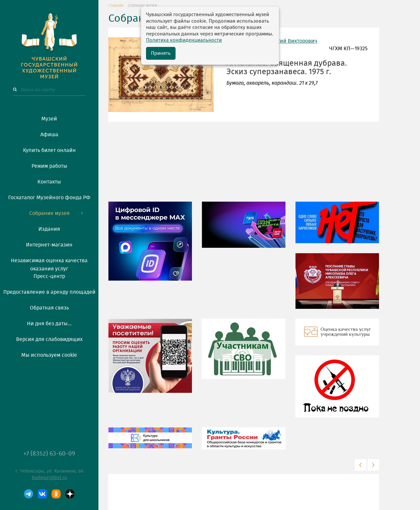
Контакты (49, 182)
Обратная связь (49, 308)
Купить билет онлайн (49, 150)
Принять (161, 53)
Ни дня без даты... (49, 324)
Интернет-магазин (49, 245)
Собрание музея (49, 213)
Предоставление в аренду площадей (49, 292)
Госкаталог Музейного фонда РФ (49, 198)
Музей (49, 119)
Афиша (49, 135)
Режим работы (49, 166)
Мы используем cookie (49, 355)
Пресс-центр (49, 276)
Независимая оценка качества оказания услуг (49, 264)
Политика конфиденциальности (184, 40)
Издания (49, 229)
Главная (116, 6)
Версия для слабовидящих (49, 339)
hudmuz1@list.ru (49, 478)
